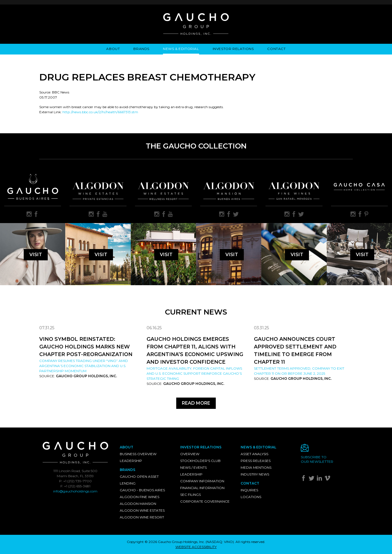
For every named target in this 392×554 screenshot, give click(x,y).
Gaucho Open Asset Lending (139, 480)
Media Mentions (256, 467)
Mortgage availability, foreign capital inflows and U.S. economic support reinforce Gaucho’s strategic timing (194, 373)
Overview (190, 454)
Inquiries (249, 490)
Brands (141, 49)
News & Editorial (181, 49)
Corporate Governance (205, 501)
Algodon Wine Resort (142, 517)
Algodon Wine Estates (142, 510)
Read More (196, 403)
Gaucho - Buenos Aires (142, 490)
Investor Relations (233, 49)
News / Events (193, 467)
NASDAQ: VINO (220, 542)
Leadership (131, 461)
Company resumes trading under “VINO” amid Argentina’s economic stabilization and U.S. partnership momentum (84, 366)
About (113, 49)
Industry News (255, 474)
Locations (251, 497)
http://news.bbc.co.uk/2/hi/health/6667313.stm (100, 112)
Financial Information (202, 488)
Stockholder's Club (200, 461)
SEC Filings (190, 495)
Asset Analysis (254, 454)
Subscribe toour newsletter (317, 459)
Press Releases (256, 461)
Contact (276, 49)
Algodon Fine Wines (140, 497)
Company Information (202, 481)
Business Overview (138, 454)
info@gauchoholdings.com (75, 491)
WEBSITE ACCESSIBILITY (196, 547)
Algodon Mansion (138, 504)
